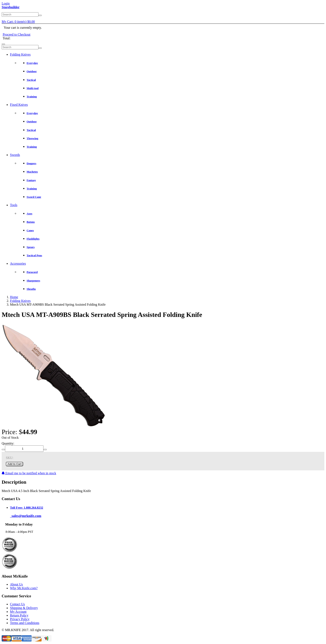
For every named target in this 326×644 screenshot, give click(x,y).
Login (6, 3)
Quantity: (8, 443)
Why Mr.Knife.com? (24, 588)
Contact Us (17, 604)
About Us (16, 584)
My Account (18, 612)
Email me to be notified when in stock (29, 473)
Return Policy (19, 615)
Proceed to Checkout (17, 34)
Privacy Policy (20, 619)
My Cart (18, 22)
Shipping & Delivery (24, 608)
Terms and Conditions (25, 623)
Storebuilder (11, 7)
